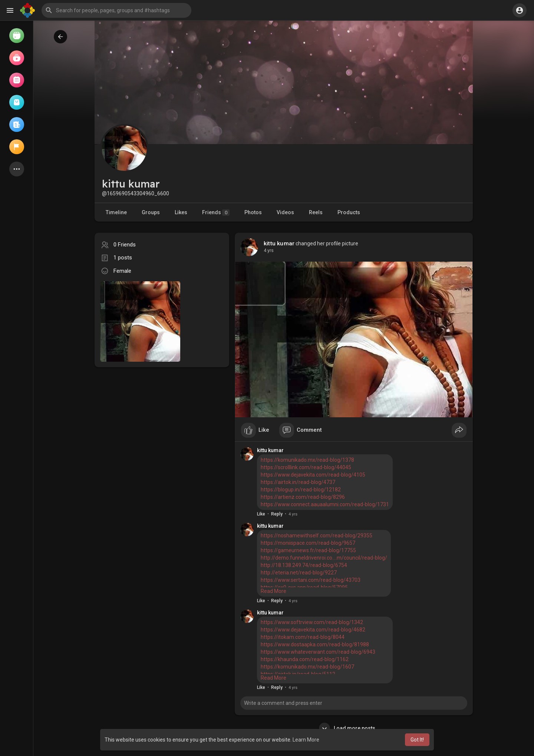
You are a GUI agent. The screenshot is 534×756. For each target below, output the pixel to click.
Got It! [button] (417, 740)
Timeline (116, 212)
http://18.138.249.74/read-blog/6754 (304, 565)
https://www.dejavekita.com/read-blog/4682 (313, 630)
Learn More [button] (306, 740)
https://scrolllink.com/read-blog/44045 (306, 467)
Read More (273, 591)
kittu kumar (279, 243)
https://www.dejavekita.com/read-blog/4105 (313, 475)
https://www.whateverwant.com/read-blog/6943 (318, 652)
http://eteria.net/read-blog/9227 (299, 573)
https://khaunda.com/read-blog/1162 (305, 659)
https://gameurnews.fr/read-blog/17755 (308, 550)
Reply (277, 514)
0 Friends (125, 245)
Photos (253, 212)
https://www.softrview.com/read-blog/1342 (312, 622)
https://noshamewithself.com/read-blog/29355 (317, 535)
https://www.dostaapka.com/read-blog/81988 (315, 644)
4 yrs (269, 251)
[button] (116, 10)
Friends (216, 213)
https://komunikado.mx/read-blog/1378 (307, 460)
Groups (151, 212)
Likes (181, 212)
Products (349, 212)
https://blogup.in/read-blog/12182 (301, 490)
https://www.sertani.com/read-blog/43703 (311, 580)
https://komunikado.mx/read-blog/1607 (307, 667)
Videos (285, 212)
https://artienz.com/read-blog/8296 (303, 497)
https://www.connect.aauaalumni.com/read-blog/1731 (325, 504)
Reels (316, 212)
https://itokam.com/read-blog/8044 (303, 637)
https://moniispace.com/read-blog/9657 (308, 543)
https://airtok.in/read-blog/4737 (298, 482)
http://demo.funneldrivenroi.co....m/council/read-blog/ (324, 558)
